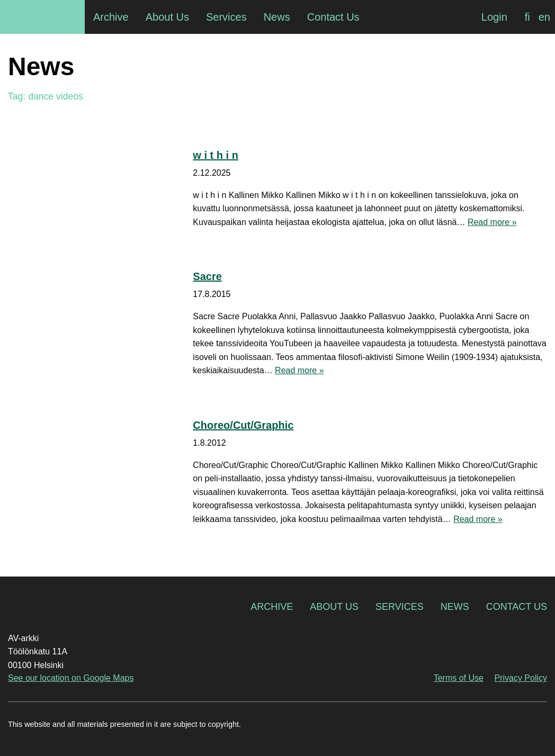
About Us (334, 607)
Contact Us (517, 607)
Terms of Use (459, 678)
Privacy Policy (521, 678)
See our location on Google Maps (71, 678)
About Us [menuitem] (167, 17)
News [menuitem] (277, 17)
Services (400, 607)
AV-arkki (42, 17)
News (455, 607)
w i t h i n (216, 155)
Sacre (207, 276)
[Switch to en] (544, 17)
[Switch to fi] (527, 17)
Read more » (492, 222)
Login (494, 17)
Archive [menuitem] (111, 17)
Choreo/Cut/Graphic (243, 425)
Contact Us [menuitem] (333, 17)
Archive (272, 607)
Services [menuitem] (226, 17)
